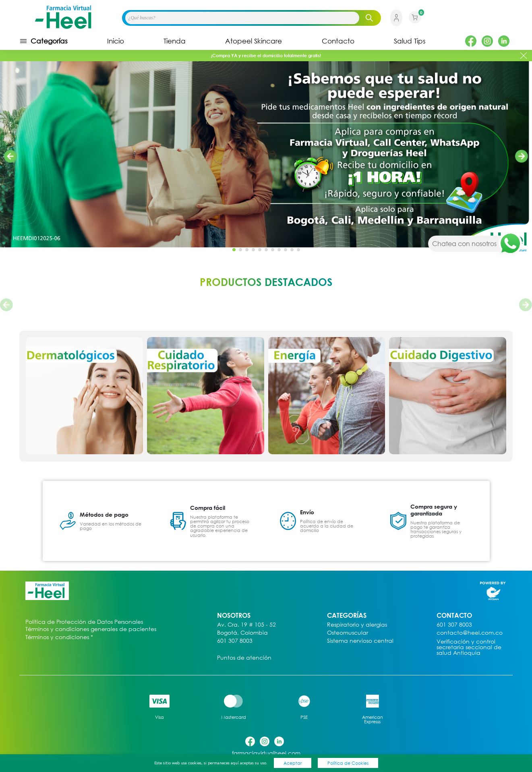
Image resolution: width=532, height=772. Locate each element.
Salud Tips (410, 41)
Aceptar (293, 763)
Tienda (175, 41)
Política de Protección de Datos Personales (84, 622)
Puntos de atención (244, 658)
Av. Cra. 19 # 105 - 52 (246, 625)
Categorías (43, 41)
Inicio (116, 41)
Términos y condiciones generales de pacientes (91, 629)
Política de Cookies (348, 763)
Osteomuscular (348, 633)
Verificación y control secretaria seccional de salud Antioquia (469, 647)
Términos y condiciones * (59, 637)
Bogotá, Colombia (242, 633)
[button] (522, 156)
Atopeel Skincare (254, 41)
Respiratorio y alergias (357, 625)
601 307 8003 (235, 641)
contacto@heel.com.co (470, 633)
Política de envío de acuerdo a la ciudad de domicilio (327, 526)
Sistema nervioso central (360, 641)
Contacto (338, 41)
